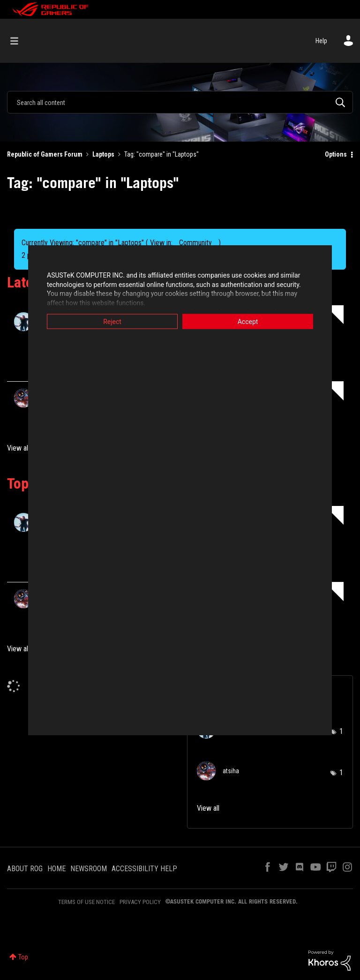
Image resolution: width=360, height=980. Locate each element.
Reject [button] (112, 322)
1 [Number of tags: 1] (341, 731)
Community (195, 243)
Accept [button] (248, 322)
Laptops (103, 154)
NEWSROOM (89, 869)
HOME (56, 869)
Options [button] (336, 154)
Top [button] (23, 957)
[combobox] (180, 102)
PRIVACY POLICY (140, 902)
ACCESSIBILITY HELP (144, 869)
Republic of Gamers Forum (45, 154)
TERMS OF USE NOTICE (86, 902)
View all (18, 448)
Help (321, 41)
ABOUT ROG (25, 869)
